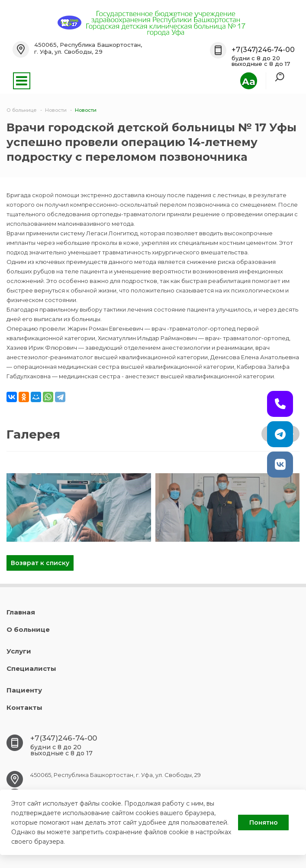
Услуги (19, 651)
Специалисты (31, 668)
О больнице (28, 629)
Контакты (24, 707)
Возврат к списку (40, 563)
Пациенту (24, 690)
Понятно (264, 822)
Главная (21, 612)
